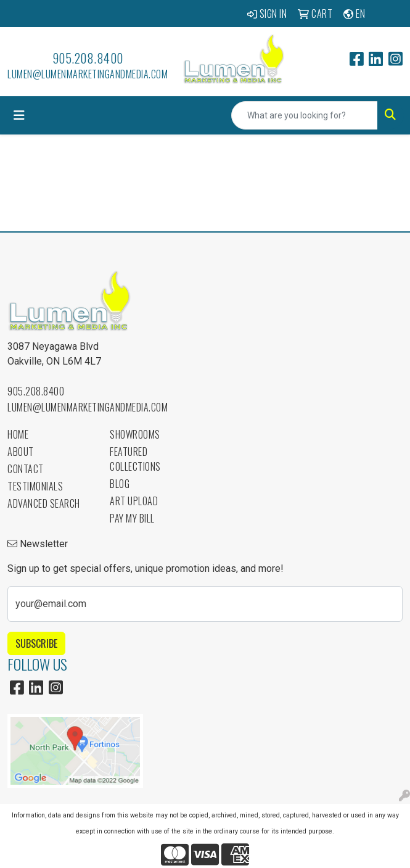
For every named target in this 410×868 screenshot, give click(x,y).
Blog (120, 484)
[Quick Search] (305, 115)
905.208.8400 (88, 58)
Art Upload (134, 501)
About (21, 452)
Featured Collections (135, 459)
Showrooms (135, 434)
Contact (26, 469)
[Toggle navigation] (19, 115)
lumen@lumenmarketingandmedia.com (88, 74)
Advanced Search (44, 503)
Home (18, 434)
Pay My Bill (132, 518)
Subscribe (36, 643)
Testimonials (35, 486)
